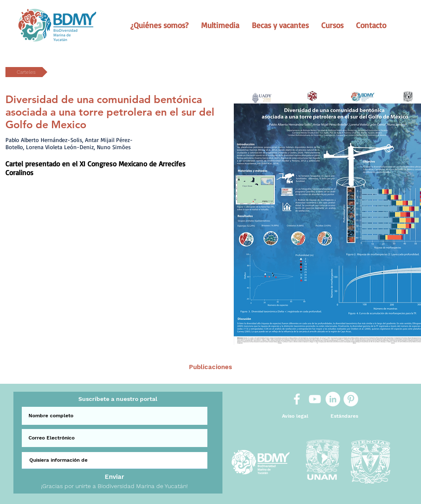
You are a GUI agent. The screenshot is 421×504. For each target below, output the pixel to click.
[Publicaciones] (210, 367)
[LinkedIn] (333, 399)
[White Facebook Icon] (297, 399)
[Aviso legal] (295, 416)
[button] (159, 25)
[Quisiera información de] (115, 460)
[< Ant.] (100, 367)
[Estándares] (344, 416)
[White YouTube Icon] (315, 399)
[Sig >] (321, 367)
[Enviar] (114, 477)
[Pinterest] (351, 399)
